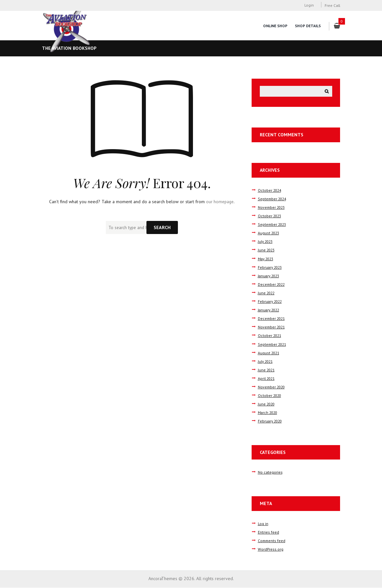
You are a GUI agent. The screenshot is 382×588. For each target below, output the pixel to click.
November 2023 (272, 208)
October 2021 (270, 336)
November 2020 (272, 387)
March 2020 (268, 413)
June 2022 (267, 293)
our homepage (220, 202)
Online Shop (275, 26)
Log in (263, 524)
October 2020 (270, 396)
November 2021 (272, 327)
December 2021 (272, 319)
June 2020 (267, 404)
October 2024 (270, 191)
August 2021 (269, 353)
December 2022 (272, 285)
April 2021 (267, 379)
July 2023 (266, 242)
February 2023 (271, 267)
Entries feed (268, 532)
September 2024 (273, 199)
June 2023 (267, 250)
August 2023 (269, 233)
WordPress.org (270, 550)
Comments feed (272, 541)
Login (309, 5)
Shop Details (307, 26)
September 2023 (273, 225)
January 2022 (270, 310)
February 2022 (271, 302)
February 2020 (271, 421)
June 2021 (267, 370)
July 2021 (266, 362)
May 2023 (267, 259)
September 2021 (273, 344)
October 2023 (270, 216)
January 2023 (270, 276)
